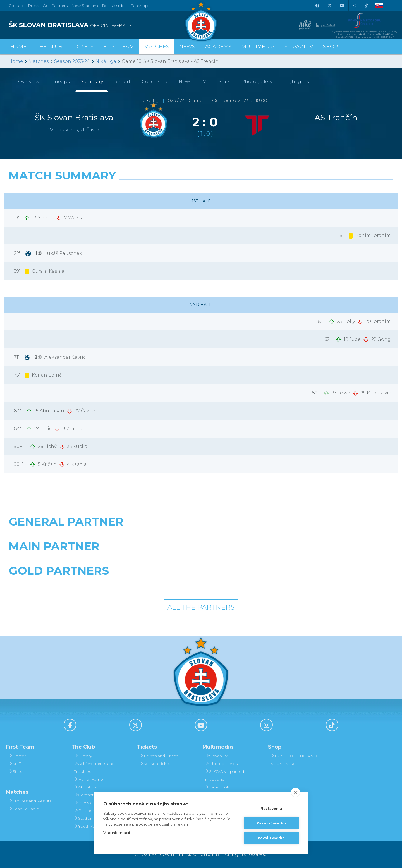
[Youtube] (342, 6)
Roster (17, 756)
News (187, 47)
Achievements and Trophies (94, 768)
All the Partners (201, 607)
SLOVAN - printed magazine (225, 775)
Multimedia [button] (258, 47)
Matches (39, 61)
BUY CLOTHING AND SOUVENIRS (294, 760)
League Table (24, 809)
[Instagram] (354, 6)
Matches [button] (157, 47)
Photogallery (257, 82)
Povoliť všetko (271, 838)
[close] (295, 792)
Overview (29, 82)
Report (122, 82)
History (83, 756)
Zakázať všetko (271, 823)
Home (16, 61)
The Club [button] (49, 47)
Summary (92, 82)
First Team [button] (119, 47)
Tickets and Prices (159, 756)
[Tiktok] (366, 6)
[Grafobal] (152, 560)
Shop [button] (330, 47)
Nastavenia (271, 808)
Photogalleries (221, 764)
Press (33, 6)
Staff (15, 764)
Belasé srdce (114, 6)
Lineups (60, 82)
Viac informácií (117, 833)
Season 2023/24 (72, 61)
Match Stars (216, 82)
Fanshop (139, 6)
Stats (15, 771)
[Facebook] (317, 6)
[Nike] (201, 536)
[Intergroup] (152, 585)
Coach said (155, 82)
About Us (85, 787)
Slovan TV (299, 47)
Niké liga (106, 61)
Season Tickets (156, 764)
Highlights (296, 82)
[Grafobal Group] (250, 585)
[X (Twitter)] (329, 6)
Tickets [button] (83, 47)
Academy (218, 47)
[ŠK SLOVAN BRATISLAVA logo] (103, 25)
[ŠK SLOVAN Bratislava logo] (201, 21)
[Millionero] (250, 560)
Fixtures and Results (30, 801)
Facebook (217, 787)
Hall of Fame (89, 779)
